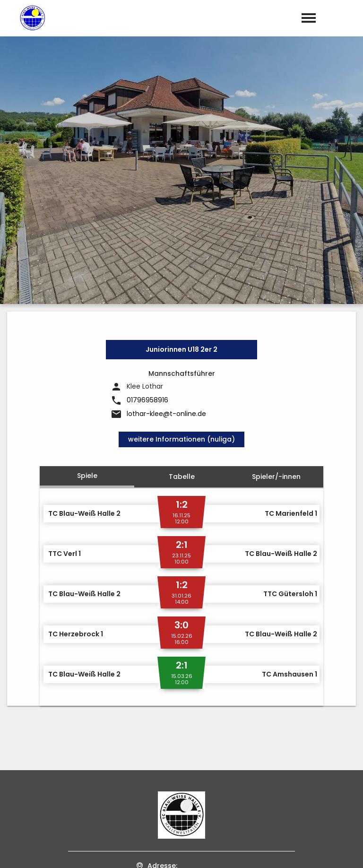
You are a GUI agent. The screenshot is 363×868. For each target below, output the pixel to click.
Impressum (281, 851)
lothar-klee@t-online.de (166, 229)
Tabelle (182, 292)
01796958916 (147, 216)
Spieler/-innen (276, 292)
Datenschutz (335, 851)
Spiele (87, 291)
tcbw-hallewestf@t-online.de (189, 757)
